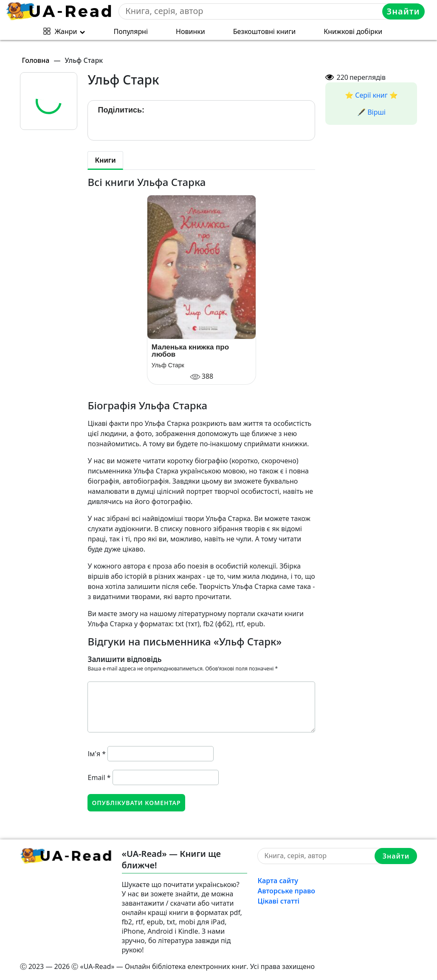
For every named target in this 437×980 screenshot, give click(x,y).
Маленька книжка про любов (190, 351)
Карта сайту (278, 881)
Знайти (403, 11)
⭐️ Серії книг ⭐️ (371, 95)
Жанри (66, 31)
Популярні (131, 31)
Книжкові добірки (353, 31)
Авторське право (286, 891)
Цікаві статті (278, 901)
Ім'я (97, 754)
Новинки (190, 31)
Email (99, 777)
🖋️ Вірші (371, 112)
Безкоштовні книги (265, 31)
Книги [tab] (105, 160)
